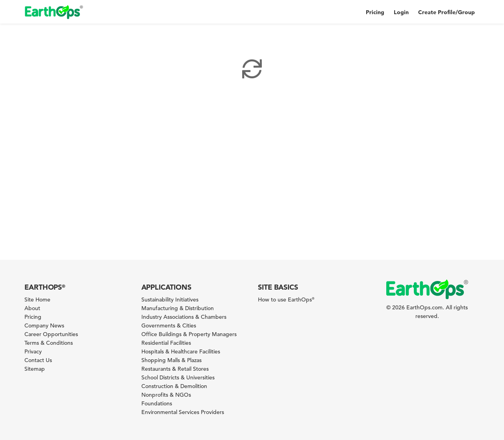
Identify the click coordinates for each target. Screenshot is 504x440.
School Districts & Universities (178, 377)
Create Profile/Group (447, 12)
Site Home (37, 299)
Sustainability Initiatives (170, 299)
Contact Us (38, 360)
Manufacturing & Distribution (178, 308)
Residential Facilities (166, 343)
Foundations (157, 403)
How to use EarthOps (286, 299)
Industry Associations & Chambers (184, 317)
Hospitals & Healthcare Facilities (181, 351)
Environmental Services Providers (183, 412)
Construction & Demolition (174, 386)
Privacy (33, 351)
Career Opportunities (51, 334)
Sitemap (35, 369)
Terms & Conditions (49, 343)
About (32, 308)
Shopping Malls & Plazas (171, 360)
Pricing (375, 12)
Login (401, 12)
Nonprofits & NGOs (166, 395)
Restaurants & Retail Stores (175, 369)
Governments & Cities (169, 325)
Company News (44, 325)
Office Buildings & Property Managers (189, 334)
